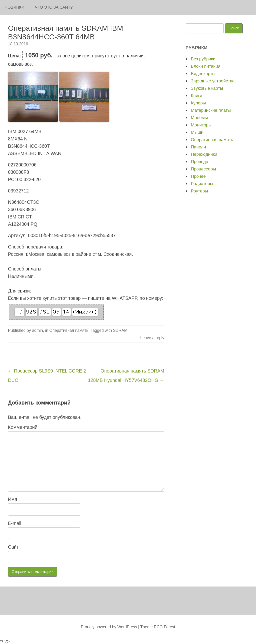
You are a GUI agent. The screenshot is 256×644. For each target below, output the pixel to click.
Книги (197, 96)
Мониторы (201, 125)
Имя (12, 499)
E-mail (15, 523)
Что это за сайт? (54, 7)
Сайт (13, 547)
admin (37, 331)
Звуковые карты (207, 88)
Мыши (197, 132)
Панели (198, 147)
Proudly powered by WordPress (109, 627)
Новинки (14, 7)
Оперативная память (69, 331)
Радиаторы (202, 184)
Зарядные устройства (213, 81)
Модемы (199, 118)
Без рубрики (203, 59)
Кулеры (198, 103)
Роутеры (199, 191)
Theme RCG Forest (158, 627)
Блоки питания (206, 66)
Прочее (198, 176)
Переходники (204, 154)
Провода (200, 162)
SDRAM (120, 331)
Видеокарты (203, 74)
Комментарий (23, 427)
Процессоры (203, 169)
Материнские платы (211, 110)
